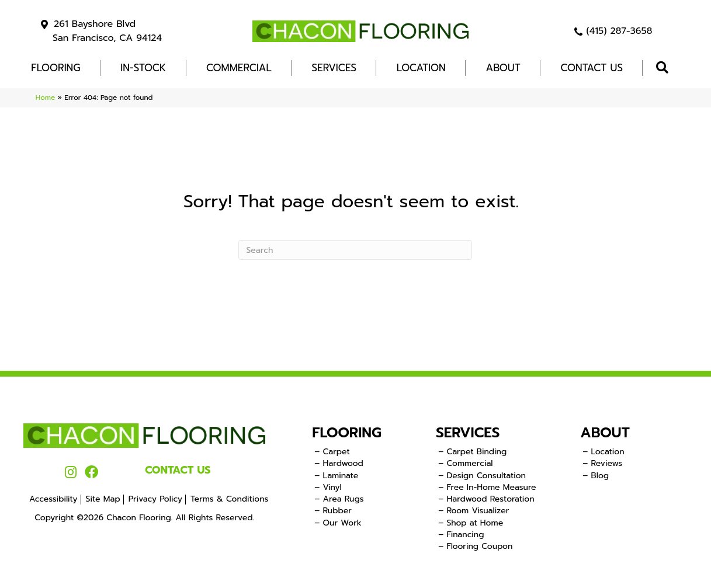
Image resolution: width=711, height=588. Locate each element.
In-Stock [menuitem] (143, 68)
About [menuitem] (503, 68)
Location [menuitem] (421, 68)
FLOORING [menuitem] (56, 68)
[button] (665, 68)
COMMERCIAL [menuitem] (239, 68)
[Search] (355, 250)
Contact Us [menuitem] (592, 68)
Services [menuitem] (334, 68)
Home (45, 98)
